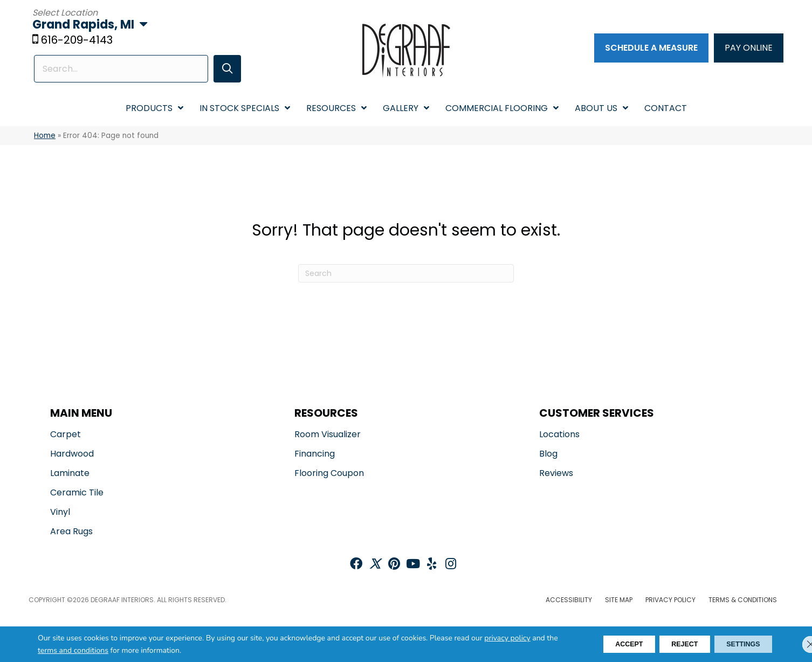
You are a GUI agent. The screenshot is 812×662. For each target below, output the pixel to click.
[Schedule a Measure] (651, 49)
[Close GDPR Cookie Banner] (795, 644)
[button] (220, 70)
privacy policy (507, 638)
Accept (600, 644)
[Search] (406, 275)
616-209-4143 (78, 42)
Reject (667, 644)
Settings (737, 644)
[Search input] (117, 70)
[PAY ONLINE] (749, 49)
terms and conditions (101, 650)
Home (45, 137)
